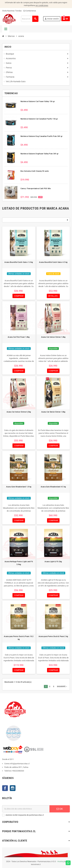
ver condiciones (42, 5)
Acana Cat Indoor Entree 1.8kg (53, 337)
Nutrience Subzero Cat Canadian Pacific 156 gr (39, 119)
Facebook (5, 788)
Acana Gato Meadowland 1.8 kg (19, 487)
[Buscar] (30, 19)
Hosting (61, 862)
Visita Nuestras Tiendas (12, 11)
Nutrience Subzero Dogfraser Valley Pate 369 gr (39, 154)
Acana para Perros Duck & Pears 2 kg (53, 636)
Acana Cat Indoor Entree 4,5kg (19, 412)
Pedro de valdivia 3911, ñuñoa (16, 767)
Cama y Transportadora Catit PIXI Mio (36, 189)
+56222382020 (18, 771)
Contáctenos (30, 11)
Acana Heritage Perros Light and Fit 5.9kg (19, 563)
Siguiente (62, 687)
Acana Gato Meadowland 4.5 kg (53, 487)
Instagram (13, 788)
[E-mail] (26, 809)
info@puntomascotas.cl (20, 764)
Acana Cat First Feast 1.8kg (19, 337)
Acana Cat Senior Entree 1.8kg (53, 412)
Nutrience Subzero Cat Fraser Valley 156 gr (38, 101)
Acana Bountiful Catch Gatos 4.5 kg (53, 262)
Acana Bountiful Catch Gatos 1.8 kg (19, 262)
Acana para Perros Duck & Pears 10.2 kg (19, 638)
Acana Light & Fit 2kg (53, 562)
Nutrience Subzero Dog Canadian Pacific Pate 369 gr (41, 136)
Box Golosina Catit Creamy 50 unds (35, 171)
